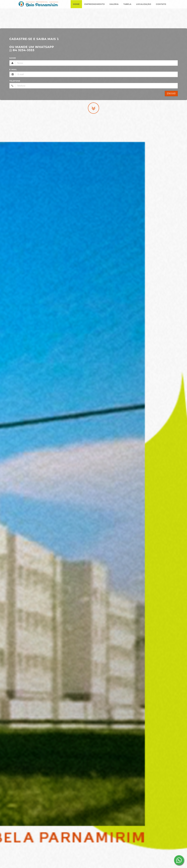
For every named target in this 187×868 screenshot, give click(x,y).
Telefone (15, 81)
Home (76, 7)
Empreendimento (95, 7)
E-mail (13, 69)
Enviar (171, 94)
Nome (13, 58)
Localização (144, 7)
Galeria (114, 7)
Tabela (127, 7)
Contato (161, 7)
